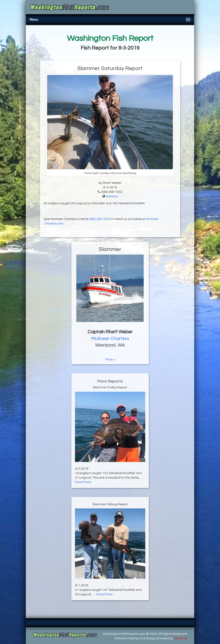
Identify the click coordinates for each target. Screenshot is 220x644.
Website (112, 196)
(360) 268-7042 (99, 219)
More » (110, 360)
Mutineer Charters (110, 339)
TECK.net (181, 638)
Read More (83, 482)
